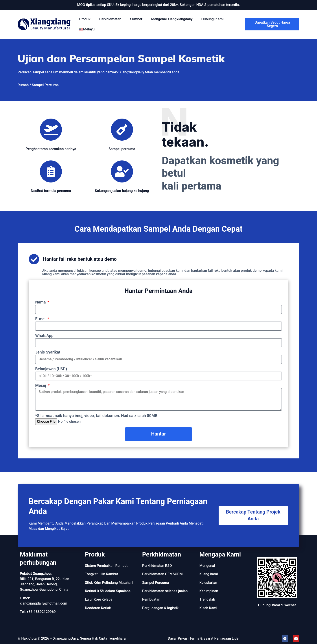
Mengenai (207, 566)
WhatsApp (44, 336)
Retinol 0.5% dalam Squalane (108, 591)
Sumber (136, 19)
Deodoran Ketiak (98, 608)
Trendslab (207, 599)
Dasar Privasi (178, 638)
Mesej (41, 385)
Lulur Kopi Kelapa (99, 599)
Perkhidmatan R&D (157, 566)
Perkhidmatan (110, 19)
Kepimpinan (209, 591)
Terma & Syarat (201, 638)
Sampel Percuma (156, 583)
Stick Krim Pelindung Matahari (109, 583)
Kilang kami (209, 574)
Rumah (23, 85)
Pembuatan (151, 599)
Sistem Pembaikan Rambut (106, 566)
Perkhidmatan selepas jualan (165, 591)
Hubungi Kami (212, 19)
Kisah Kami (208, 608)
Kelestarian (208, 583)
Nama (41, 302)
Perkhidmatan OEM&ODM (162, 574)
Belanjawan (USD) (51, 369)
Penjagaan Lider (227, 638)
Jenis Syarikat (48, 352)
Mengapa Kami (220, 554)
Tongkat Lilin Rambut (102, 574)
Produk (85, 19)
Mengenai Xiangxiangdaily (172, 19)
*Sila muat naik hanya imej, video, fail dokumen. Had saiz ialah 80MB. (97, 416)
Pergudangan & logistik (160, 608)
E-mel (41, 319)
